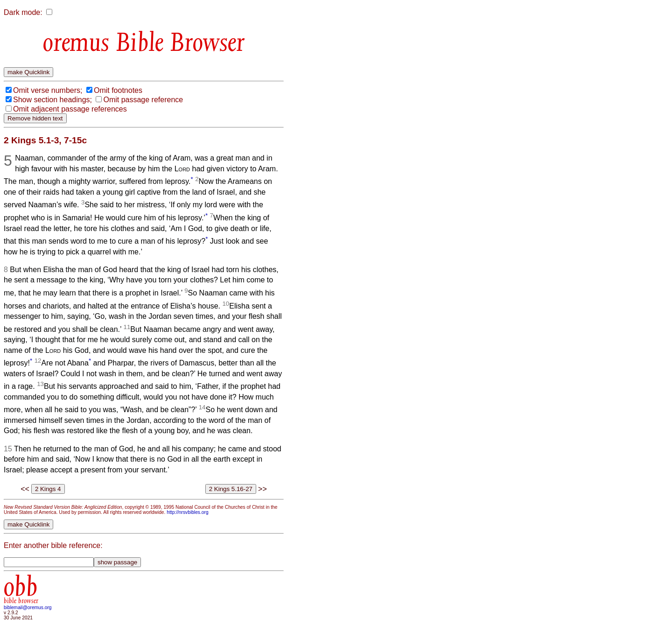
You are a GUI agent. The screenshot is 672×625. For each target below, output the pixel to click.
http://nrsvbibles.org (187, 512)
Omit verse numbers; (48, 90)
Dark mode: (23, 12)
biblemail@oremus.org (28, 607)
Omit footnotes (118, 90)
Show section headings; (52, 100)
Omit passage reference (143, 100)
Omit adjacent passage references (70, 109)
